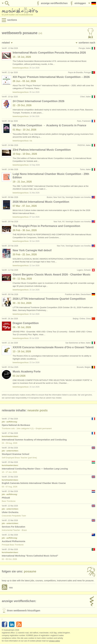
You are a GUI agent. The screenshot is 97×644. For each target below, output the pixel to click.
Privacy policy (55, 641)
